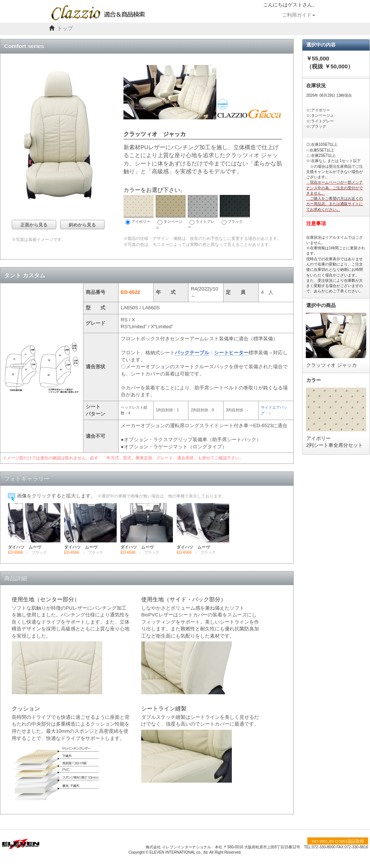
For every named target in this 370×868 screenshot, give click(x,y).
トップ (65, 29)
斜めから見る (82, 225)
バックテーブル (192, 353)
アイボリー (139, 210)
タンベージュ (171, 212)
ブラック (235, 210)
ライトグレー (203, 212)
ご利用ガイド (299, 15)
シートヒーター (231, 353)
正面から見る (34, 225)
